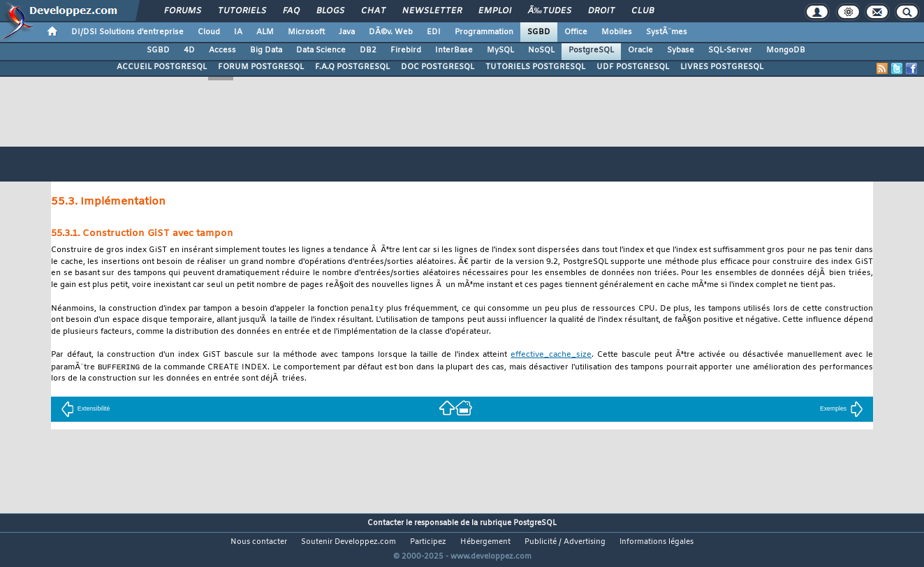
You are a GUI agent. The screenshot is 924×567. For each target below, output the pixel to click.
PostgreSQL (591, 50)
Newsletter (432, 11)
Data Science (321, 50)
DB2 (368, 50)
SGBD (539, 32)
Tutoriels (242, 11)
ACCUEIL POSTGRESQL (162, 67)
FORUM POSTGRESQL (261, 67)
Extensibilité (86, 410)
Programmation (484, 32)
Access (222, 50)
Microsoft (306, 32)
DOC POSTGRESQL (438, 67)
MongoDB (786, 50)
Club (643, 11)
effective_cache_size (551, 356)
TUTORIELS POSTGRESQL (535, 67)
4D (189, 50)
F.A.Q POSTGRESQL (352, 67)
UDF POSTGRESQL (633, 67)
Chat (373, 11)
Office (576, 32)
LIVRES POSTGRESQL (722, 67)
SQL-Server (730, 50)
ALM (265, 32)
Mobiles (617, 32)
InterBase (454, 50)
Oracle (640, 50)
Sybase (681, 50)
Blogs (330, 11)
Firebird (406, 50)
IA (238, 32)
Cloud (209, 32)
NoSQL (541, 50)
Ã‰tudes (550, 11)
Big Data (266, 50)
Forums (183, 11)
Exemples (842, 410)
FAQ (291, 11)
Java (347, 32)
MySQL (500, 50)
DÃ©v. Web (391, 32)
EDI (434, 32)
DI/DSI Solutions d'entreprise (127, 32)
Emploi (495, 11)
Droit (601, 11)
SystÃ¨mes (667, 32)
